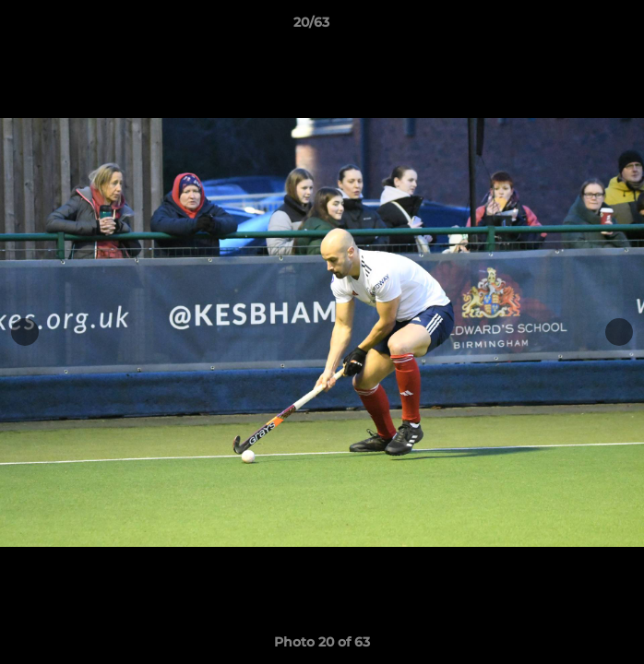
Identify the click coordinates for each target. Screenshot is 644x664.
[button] (578, 27)
